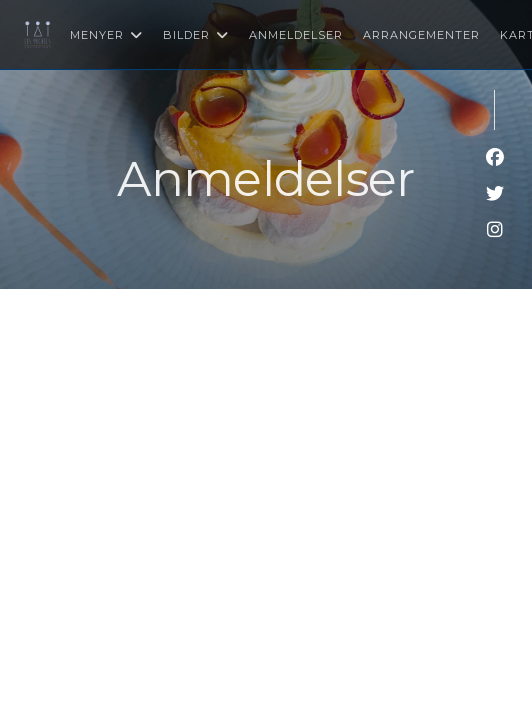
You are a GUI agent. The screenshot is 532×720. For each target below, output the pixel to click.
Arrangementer (421, 35)
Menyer (106, 35)
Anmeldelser (296, 35)
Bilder (196, 35)
